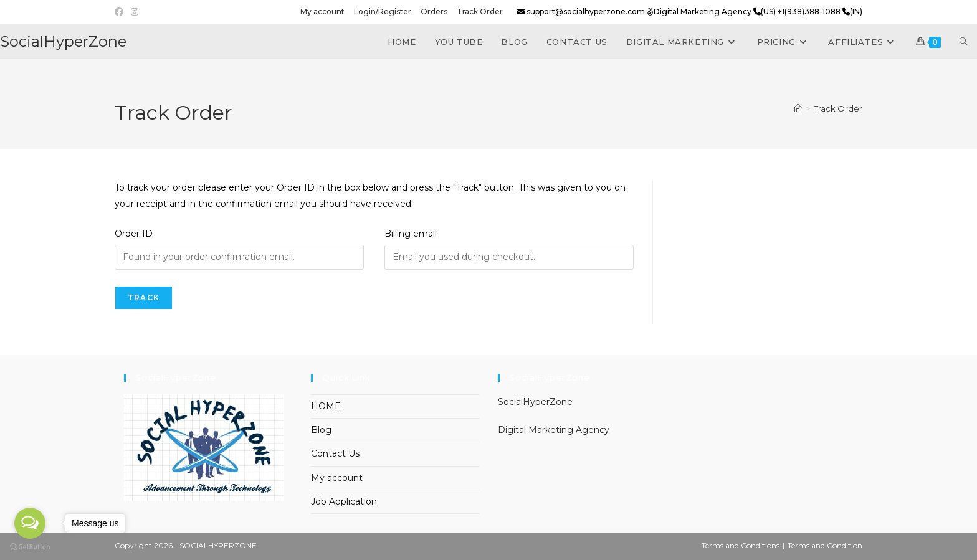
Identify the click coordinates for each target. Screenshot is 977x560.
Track (144, 297)
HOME (326, 406)
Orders (434, 12)
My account (322, 12)
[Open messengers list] (30, 523)
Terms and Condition (825, 545)
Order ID (134, 234)
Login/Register (383, 12)
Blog (321, 430)
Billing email (411, 234)
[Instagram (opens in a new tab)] (135, 12)
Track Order (480, 12)
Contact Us (335, 453)
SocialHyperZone (63, 41)
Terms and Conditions (741, 545)
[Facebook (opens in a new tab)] (121, 12)
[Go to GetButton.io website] (30, 547)
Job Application (344, 501)
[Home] (798, 108)
